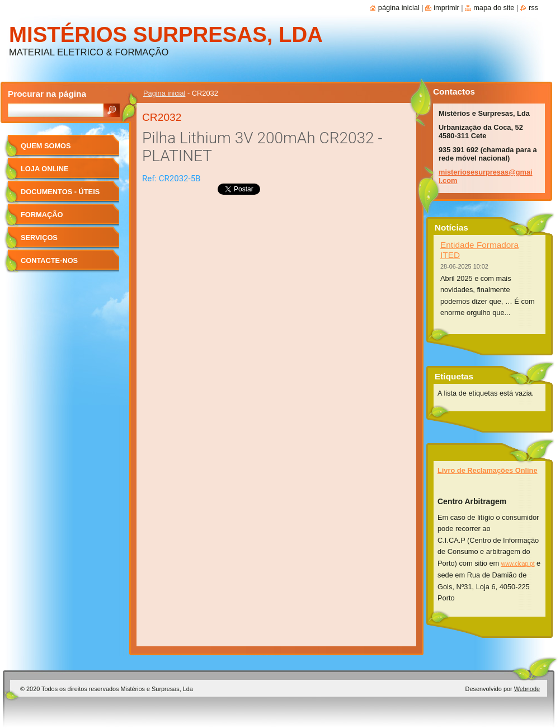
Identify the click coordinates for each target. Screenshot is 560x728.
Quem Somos (46, 146)
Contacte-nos (49, 260)
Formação (42, 215)
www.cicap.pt (518, 564)
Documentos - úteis (60, 192)
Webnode (527, 689)
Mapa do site (494, 8)
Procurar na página (47, 94)
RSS (533, 8)
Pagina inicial (164, 93)
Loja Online (45, 169)
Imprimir (446, 8)
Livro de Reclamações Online (488, 470)
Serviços (39, 238)
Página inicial (399, 8)
